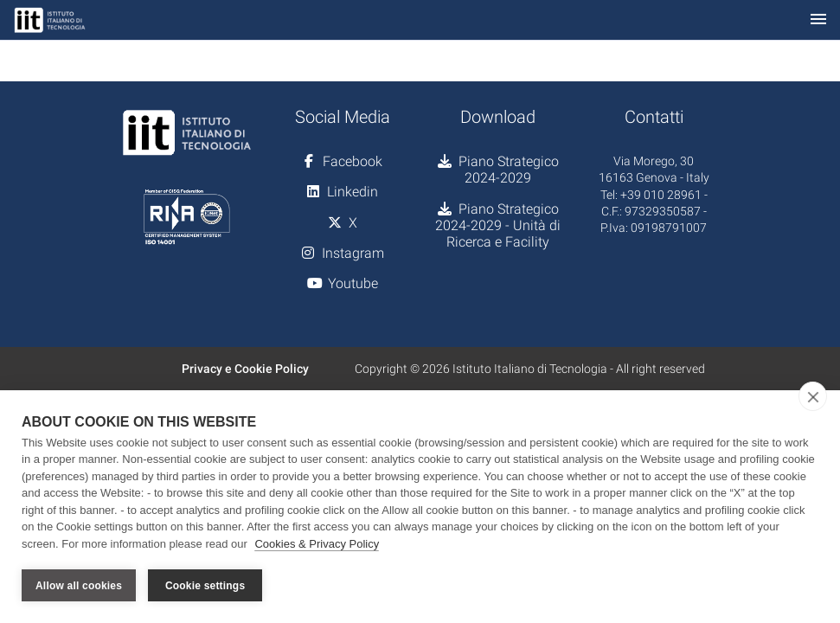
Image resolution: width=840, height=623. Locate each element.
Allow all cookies (79, 586)
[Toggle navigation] (818, 20)
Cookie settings (205, 586)
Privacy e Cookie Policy (245, 369)
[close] (813, 396)
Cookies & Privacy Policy (317, 544)
